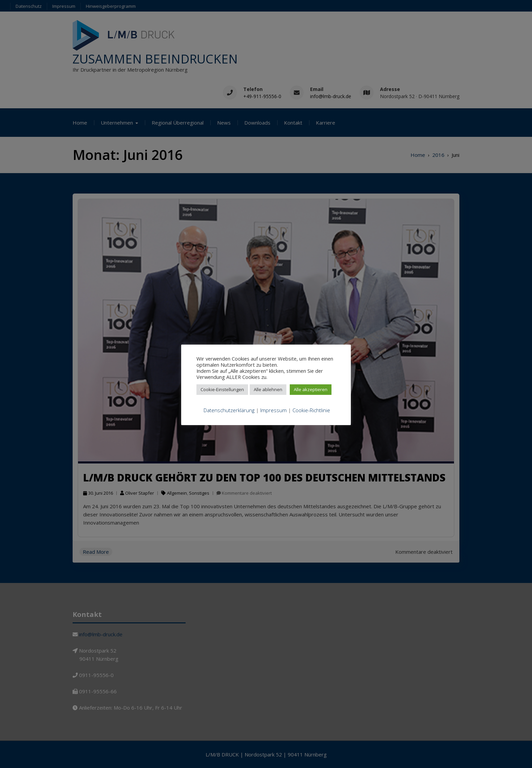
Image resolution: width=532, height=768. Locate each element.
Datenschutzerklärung (229, 410)
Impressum (273, 410)
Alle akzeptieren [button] (311, 389)
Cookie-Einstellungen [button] (222, 389)
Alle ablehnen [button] (268, 389)
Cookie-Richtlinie (311, 410)
